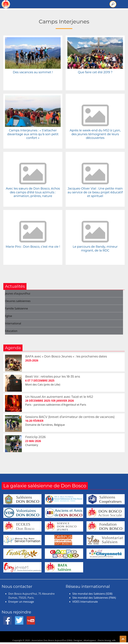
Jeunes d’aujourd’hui (18, 294)
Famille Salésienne (16, 308)
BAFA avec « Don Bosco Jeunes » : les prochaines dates (66, 356)
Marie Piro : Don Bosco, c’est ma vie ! (33, 247)
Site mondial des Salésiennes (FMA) (94, 598)
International (13, 323)
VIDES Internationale (85, 602)
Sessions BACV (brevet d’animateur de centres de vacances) (70, 417)
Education (11, 331)
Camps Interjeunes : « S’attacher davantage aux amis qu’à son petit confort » (33, 134)
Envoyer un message (21, 602)
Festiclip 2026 (35, 437)
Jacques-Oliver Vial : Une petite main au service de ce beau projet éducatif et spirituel (95, 192)
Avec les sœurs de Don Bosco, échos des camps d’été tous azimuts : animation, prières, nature (33, 192)
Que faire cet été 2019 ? (95, 72)
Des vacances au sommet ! (33, 72)
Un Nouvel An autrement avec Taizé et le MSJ (59, 397)
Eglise (8, 316)
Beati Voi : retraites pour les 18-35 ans (53, 377)
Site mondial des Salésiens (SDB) (92, 594)
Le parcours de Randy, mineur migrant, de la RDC (95, 249)
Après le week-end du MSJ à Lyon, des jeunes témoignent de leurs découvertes (95, 134)
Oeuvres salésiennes (18, 301)
